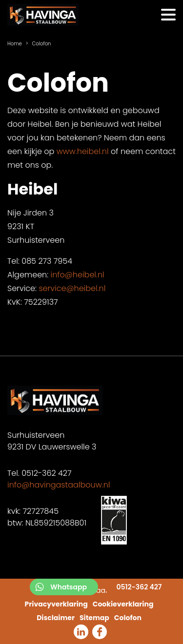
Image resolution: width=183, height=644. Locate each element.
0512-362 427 (139, 587)
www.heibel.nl (83, 151)
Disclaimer (56, 618)
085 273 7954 (47, 261)
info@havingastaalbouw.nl (59, 485)
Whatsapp (69, 587)
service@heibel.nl (72, 288)
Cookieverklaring (123, 604)
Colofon (128, 618)
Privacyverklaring (56, 604)
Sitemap (94, 618)
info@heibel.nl (78, 275)
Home (15, 44)
